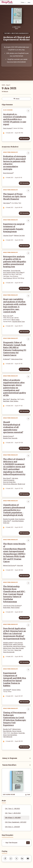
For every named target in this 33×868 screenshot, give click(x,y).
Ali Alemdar (6, 359)
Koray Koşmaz (19, 643)
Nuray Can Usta (8, 316)
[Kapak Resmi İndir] (28, 795)
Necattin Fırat (7, 729)
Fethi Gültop (7, 203)
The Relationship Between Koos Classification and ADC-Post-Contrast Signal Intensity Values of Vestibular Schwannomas (14, 594)
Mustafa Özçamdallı (9, 519)
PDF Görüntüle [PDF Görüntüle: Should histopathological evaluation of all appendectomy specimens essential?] (24, 448)
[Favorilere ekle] (28, 111)
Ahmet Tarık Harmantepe (10, 735)
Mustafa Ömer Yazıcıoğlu (10, 438)
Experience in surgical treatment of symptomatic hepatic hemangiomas (14, 228)
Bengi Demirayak (8, 173)
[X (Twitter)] (17, 859)
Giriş (29, 2)
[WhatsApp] (11, 859)
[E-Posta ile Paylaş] (28, 859)
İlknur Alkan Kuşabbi (18, 648)
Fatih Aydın (15, 478)
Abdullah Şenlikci (8, 643)
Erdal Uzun (6, 523)
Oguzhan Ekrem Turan (18, 322)
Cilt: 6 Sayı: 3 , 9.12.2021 (13, 818)
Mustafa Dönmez (8, 436)
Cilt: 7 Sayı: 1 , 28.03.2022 (13, 813)
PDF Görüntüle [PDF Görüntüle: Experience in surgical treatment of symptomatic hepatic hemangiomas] (24, 246)
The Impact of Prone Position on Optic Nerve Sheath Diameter (15, 197)
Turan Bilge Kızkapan (18, 521)
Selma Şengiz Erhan (17, 359)
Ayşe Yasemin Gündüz (9, 273)
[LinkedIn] (22, 859)
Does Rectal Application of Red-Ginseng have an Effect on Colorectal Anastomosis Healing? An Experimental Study (14, 634)
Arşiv (4, 801)
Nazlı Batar (6, 401)
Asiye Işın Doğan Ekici (9, 482)
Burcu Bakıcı (20, 273)
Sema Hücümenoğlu (9, 652)
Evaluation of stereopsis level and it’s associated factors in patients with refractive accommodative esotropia (15, 163)
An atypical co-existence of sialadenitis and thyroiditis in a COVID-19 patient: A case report (15, 119)
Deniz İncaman (7, 128)
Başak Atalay (7, 608)
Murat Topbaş (15, 320)
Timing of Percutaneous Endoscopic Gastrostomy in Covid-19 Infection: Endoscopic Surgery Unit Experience (15, 719)
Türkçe (23, 2)
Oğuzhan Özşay (8, 236)
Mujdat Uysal (21, 484)
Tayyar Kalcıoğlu (16, 271)
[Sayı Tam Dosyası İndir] (28, 843)
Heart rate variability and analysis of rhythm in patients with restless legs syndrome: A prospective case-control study (15, 306)
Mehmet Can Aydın (19, 236)
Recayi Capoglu (17, 731)
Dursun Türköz (16, 690)
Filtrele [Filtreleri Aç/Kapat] (16, 99)
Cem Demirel (7, 690)
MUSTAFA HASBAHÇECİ (20, 33)
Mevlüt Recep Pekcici (19, 646)
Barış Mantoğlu (7, 731)
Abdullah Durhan (8, 644)
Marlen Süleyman (18, 644)
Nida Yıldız (6, 399)
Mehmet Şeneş (7, 648)
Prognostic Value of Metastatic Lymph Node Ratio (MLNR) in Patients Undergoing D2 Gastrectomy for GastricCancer (15, 349)
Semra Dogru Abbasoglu (10, 484)
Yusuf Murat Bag (8, 646)
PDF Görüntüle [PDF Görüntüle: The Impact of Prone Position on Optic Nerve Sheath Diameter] (24, 213)
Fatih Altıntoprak (8, 737)
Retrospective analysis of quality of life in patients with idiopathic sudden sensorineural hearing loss (15, 262)
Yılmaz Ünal (18, 650)
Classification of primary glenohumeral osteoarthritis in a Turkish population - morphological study (14, 510)
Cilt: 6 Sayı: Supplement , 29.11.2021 (16, 822)
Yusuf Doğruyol (8, 278)
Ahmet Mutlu (7, 271)
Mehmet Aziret (16, 729)
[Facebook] (5, 859)
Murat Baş (14, 399)
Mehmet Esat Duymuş (9, 566)
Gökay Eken (7, 521)
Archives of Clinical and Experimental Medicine (16, 38)
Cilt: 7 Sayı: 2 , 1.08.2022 (12, 809)
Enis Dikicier (14, 733)
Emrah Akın (22, 733)
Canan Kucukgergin (9, 480)
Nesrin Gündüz (15, 608)
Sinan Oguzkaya (20, 519)
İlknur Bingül (7, 478)
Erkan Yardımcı (14, 401)
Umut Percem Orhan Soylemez (12, 606)
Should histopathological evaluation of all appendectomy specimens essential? (13, 427)
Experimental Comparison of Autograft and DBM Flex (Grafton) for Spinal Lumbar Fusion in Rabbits (15, 679)
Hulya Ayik (20, 566)
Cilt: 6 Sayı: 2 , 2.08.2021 (12, 827)
